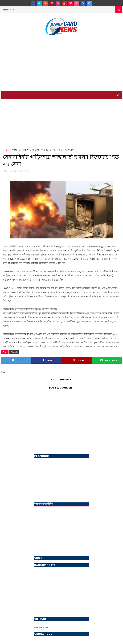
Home (6, 150)
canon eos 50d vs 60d (41, 628)
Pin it (78, 360)
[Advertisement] (62, 64)
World (15, 150)
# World (14, 352)
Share (48, 360)
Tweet (18, 360)
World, (28, 171)
